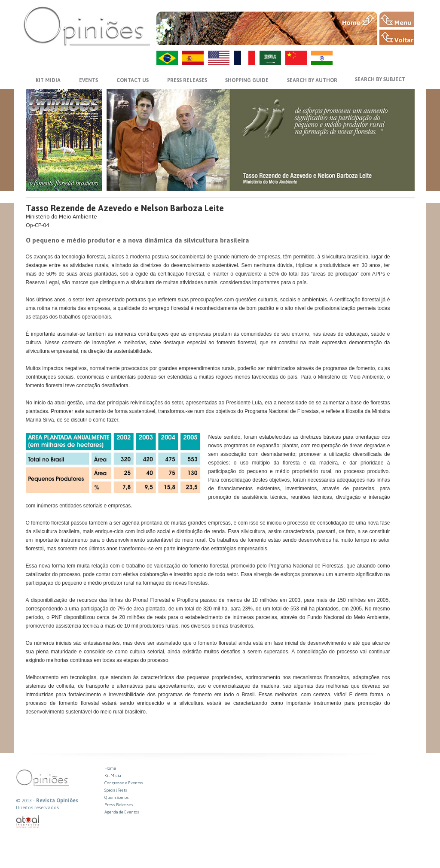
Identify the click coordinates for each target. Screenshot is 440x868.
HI (322, 58)
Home (110, 768)
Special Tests (116, 790)
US (219, 58)
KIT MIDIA (48, 80)
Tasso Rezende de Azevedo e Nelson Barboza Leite (125, 208)
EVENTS (89, 80)
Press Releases (119, 805)
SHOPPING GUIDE (247, 80)
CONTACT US (133, 80)
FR (244, 58)
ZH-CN (296, 58)
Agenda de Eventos (122, 812)
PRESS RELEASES (187, 80)
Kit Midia (113, 775)
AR (270, 58)
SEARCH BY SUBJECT (380, 79)
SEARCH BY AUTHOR (312, 80)
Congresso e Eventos (124, 783)
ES (193, 58)
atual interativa (28, 822)
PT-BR (167, 58)
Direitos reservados (37, 807)
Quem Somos (117, 797)
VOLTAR (397, 37)
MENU (397, 19)
